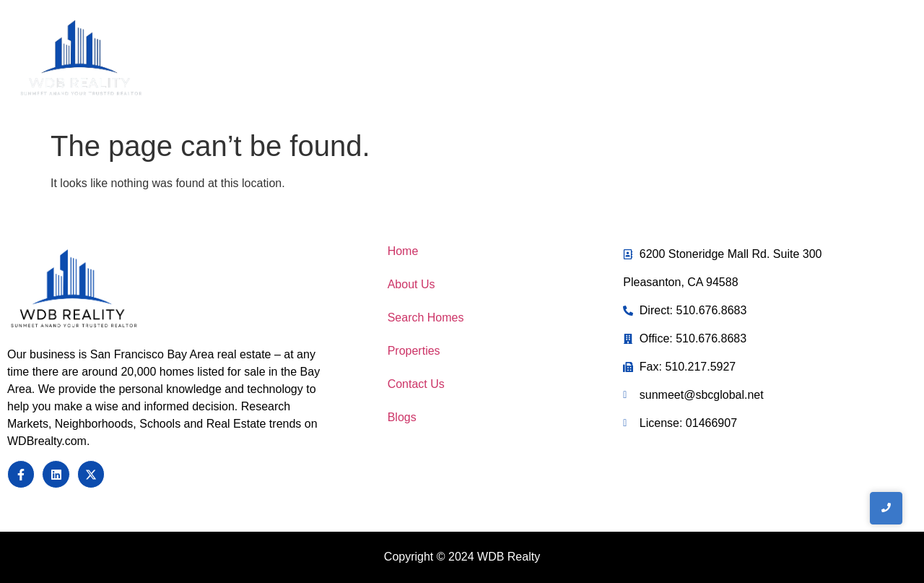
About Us (411, 284)
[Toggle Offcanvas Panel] (824, 61)
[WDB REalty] (81, 59)
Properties (414, 351)
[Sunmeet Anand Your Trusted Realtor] (74, 290)
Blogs (402, 417)
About (484, 60)
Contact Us (688, 60)
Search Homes (426, 318)
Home (418, 60)
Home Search (578, 60)
